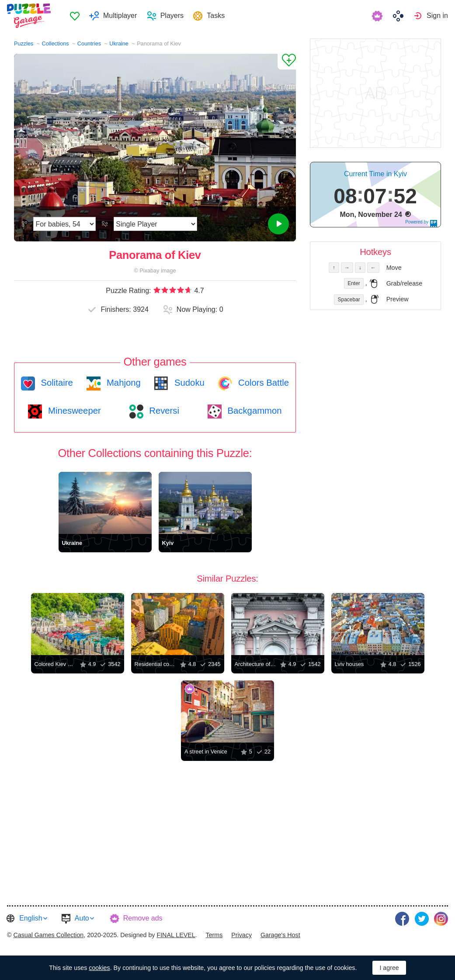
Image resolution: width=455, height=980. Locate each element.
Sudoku (188, 383)
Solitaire (56, 383)
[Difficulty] (64, 224)
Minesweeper (73, 411)
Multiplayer (120, 16)
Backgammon (254, 411)
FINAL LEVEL (176, 935)
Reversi (163, 411)
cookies (99, 968)
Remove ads (143, 918)
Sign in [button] (437, 16)
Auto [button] (82, 918)
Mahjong (122, 383)
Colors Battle (262, 383)
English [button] (31, 918)
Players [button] (172, 16)
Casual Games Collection (48, 935)
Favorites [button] (75, 16)
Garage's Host (280, 935)
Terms (214, 935)
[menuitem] (75, 16)
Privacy (241, 935)
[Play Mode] (155, 224)
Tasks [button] (216, 16)
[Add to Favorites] (287, 62)
